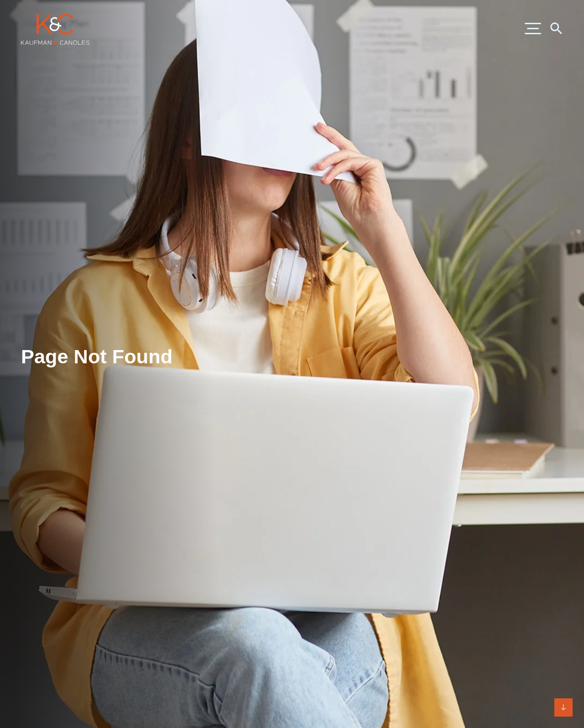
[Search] (556, 28)
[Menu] (533, 29)
